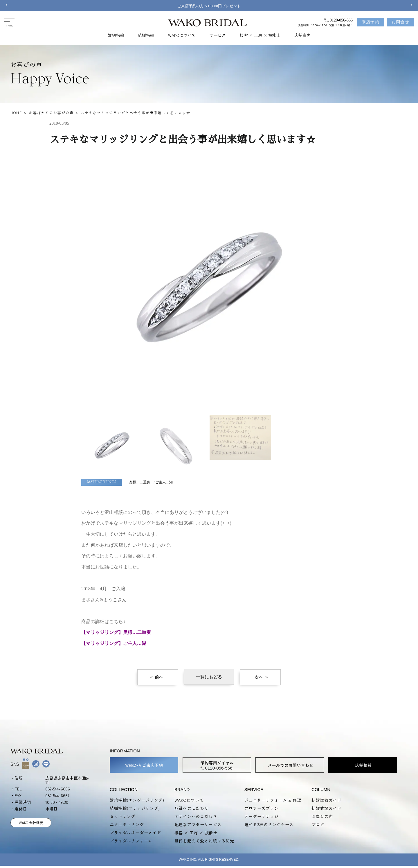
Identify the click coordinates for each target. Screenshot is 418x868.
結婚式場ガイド (326, 808)
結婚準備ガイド (326, 800)
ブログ (318, 824)
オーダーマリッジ (262, 816)
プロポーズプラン (262, 808)
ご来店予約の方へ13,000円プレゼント (209, 6)
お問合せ (401, 22)
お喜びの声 (322, 816)
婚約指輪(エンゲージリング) (137, 800)
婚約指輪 (116, 35)
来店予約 (371, 22)
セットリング (122, 816)
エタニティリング (127, 824)
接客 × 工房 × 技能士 (260, 35)
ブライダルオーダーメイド (135, 833)
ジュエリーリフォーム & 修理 (273, 800)
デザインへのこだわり (196, 816)
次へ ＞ (262, 677)
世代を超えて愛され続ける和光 (204, 841)
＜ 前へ (156, 677)
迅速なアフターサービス (198, 824)
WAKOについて (182, 35)
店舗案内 (302, 35)
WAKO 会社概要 (31, 823)
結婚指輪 (146, 35)
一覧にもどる (209, 677)
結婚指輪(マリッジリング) (135, 808)
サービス (218, 35)
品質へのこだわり (192, 808)
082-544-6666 (58, 789)
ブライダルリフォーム (131, 841)
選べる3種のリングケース (269, 824)
